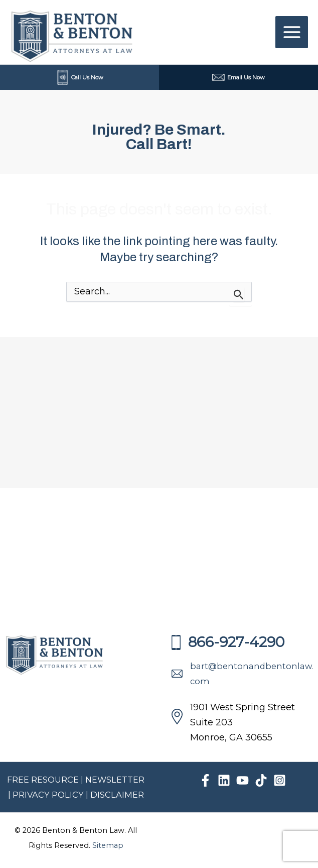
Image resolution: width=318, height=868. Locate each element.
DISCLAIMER (117, 795)
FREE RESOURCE (43, 780)
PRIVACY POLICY (49, 795)
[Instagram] (280, 780)
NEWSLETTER (115, 780)
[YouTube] (243, 780)
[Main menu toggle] (292, 32)
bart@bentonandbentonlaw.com (242, 674)
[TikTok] (261, 780)
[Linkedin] (224, 780)
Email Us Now (238, 77)
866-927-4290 (228, 642)
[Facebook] (205, 780)
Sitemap (108, 845)
